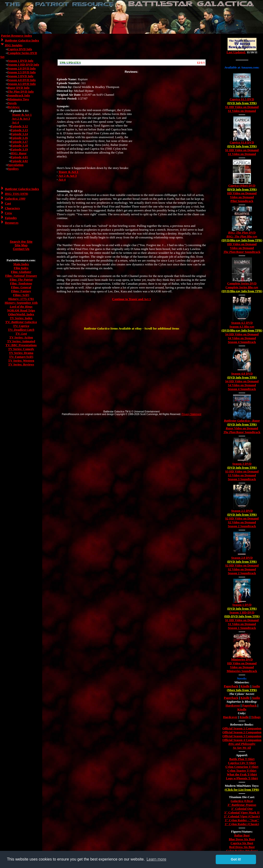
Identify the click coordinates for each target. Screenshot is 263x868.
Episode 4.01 (19, 157)
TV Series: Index (21, 318)
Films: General (21, 287)
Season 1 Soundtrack (242, 628)
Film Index (21, 268)
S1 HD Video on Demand (242, 107)
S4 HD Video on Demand (242, 334)
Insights (14, 45)
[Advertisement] (131, 47)
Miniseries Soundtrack (242, 671)
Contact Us (21, 249)
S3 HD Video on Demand (242, 471)
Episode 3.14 (19, 134)
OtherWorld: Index (21, 314)
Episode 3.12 (19, 126)
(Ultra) (242, 801)
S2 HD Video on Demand (242, 518)
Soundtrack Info (19, 95)
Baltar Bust (242, 835)
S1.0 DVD (242, 142)
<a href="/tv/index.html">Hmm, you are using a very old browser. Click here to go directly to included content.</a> (242, 48)
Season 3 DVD (242, 464)
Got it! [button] (236, 859)
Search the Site (21, 242)
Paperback (231, 686)
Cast (8, 203)
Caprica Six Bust (242, 843)
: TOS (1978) (16, 194)
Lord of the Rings (21, 306)
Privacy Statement (191, 414)
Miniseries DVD (242, 659)
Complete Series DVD (242, 283)
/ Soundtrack (242, 252)
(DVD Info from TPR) (242, 103)
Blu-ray (242, 236)
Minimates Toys (18, 99)
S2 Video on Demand (242, 522)
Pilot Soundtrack (242, 201)
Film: (21, 272)
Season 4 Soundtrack (242, 342)
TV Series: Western (21, 360)
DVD (242, 232)
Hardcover (233, 705)
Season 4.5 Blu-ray (242, 326)
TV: (21, 322)
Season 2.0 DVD (242, 558)
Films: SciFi (21, 295)
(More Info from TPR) (242, 690)
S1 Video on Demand (242, 111)
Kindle (245, 686)
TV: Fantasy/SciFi (21, 357)
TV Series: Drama (21, 353)
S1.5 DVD (242, 99)
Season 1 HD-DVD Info (23, 64)
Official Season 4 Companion (242, 740)
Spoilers (13, 169)
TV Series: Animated (21, 341)
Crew (8, 213)
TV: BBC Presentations (21, 345)
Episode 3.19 (19, 149)
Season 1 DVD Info (21, 61)
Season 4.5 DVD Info (22, 84)
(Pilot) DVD (242, 185)
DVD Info (20, 49)
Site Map (21, 245)
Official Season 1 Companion (242, 728)
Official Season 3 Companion (242, 736)
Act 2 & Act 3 (21, 118)
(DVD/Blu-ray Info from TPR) (242, 240)
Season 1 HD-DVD (242, 612)
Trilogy (256, 717)
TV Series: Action (21, 337)
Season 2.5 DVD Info (22, 72)
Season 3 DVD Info (21, 76)
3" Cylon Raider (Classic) (242, 824)
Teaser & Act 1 (22, 115)
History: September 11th (21, 303)
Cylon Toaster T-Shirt (242, 770)
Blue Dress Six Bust (242, 839)
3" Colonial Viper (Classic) (242, 816)
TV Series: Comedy (21, 349)
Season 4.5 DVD (242, 323)
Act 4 (15, 122)
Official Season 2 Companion (242, 732)
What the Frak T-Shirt (242, 774)
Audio (256, 686)
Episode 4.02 (19, 161)
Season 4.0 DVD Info (22, 80)
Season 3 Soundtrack (242, 479)
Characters (12, 208)
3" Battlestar (242, 805)
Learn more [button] (156, 859)
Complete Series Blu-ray (242, 287)
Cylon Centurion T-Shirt (242, 767)
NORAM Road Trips (21, 310)
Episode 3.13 (19, 130)
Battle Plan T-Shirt (242, 759)
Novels (12, 103)
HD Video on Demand (242, 193)
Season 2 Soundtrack (242, 526)
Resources (12, 223)
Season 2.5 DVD (242, 511)
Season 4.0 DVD (242, 373)
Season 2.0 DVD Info (22, 68)
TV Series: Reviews (21, 364)
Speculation (16, 165)
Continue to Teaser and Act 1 (131, 299)
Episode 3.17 (19, 142)
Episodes (11, 218)
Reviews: (14, 107)
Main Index (21, 264)
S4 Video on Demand (242, 338)
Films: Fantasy (21, 291)
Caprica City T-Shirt (242, 763)
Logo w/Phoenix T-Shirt (242, 778)
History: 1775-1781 (21, 299)
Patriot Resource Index (16, 36)
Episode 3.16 (19, 138)
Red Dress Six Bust (242, 847)
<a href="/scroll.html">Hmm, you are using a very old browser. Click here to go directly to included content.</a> (131, 62)
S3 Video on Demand (242, 475)
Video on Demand (242, 197)
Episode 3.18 (19, 145)
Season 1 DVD (242, 605)
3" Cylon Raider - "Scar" (242, 820)
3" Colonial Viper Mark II (242, 812)
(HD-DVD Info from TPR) (242, 616)
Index (22, 40)
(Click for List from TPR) (242, 790)
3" (242, 809)
